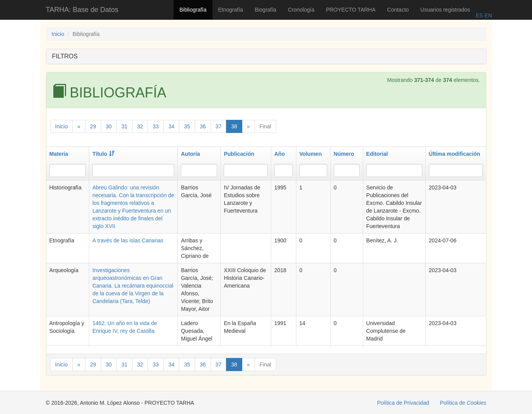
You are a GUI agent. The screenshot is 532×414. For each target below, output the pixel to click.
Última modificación (455, 154)
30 (109, 126)
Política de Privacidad (403, 403)
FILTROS (65, 56)
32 (140, 126)
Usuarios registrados (445, 10)
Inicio (58, 34)
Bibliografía (193, 10)
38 (234, 126)
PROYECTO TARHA (351, 10)
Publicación (239, 154)
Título (103, 154)
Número (344, 154)
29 (93, 126)
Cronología (301, 10)
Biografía (265, 10)
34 (172, 126)
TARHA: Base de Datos (82, 10)
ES (479, 15)
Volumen (311, 154)
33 (156, 126)
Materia (59, 154)
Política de (463, 403)
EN (487, 15)
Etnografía (231, 10)
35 (187, 126)
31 (124, 126)
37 (219, 126)
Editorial (377, 154)
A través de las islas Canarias (128, 240)
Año (280, 154)
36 (203, 126)
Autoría (190, 154)
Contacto (398, 10)
